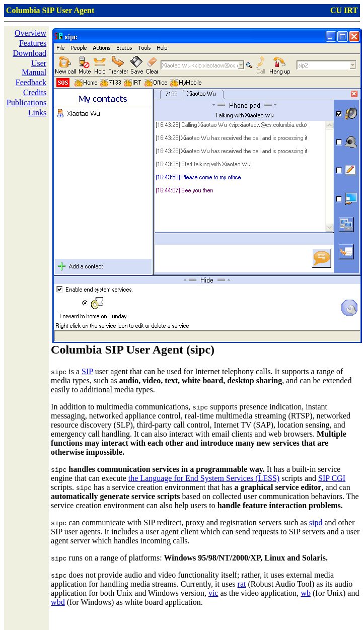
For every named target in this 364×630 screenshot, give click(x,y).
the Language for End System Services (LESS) (204, 478)
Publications (26, 102)
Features (33, 43)
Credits (35, 92)
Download (29, 53)
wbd (58, 602)
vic (213, 593)
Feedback (31, 82)
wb (306, 593)
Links (37, 113)
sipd (316, 522)
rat (242, 584)
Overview (30, 33)
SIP (87, 371)
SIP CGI (332, 478)
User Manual (34, 68)
